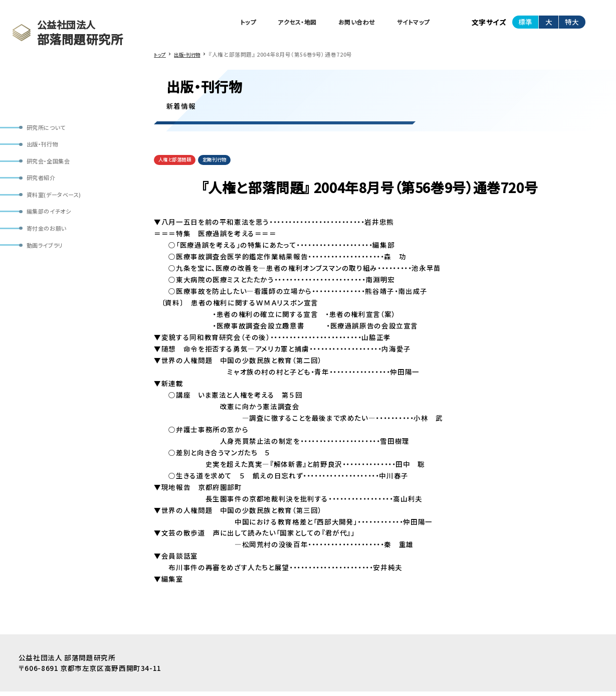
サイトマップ (409, 24)
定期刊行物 (227, 163)
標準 (525, 23)
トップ (219, 24)
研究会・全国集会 (53, 166)
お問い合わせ (344, 24)
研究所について (51, 129)
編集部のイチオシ (54, 223)
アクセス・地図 (275, 24)
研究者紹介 (45, 185)
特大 (572, 23)
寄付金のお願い (51, 242)
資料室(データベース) (60, 204)
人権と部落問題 (179, 163)
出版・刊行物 (47, 147)
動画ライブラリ (49, 260)
